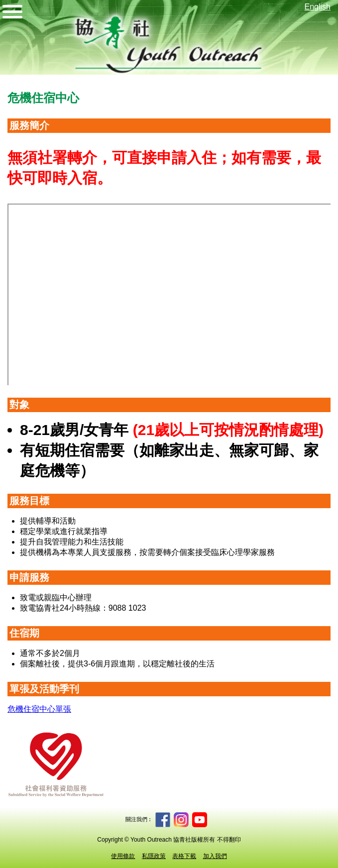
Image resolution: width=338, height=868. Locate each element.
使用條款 (123, 856)
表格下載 (184, 856)
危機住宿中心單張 (39, 709)
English (318, 7)
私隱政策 (154, 856)
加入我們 (215, 856)
